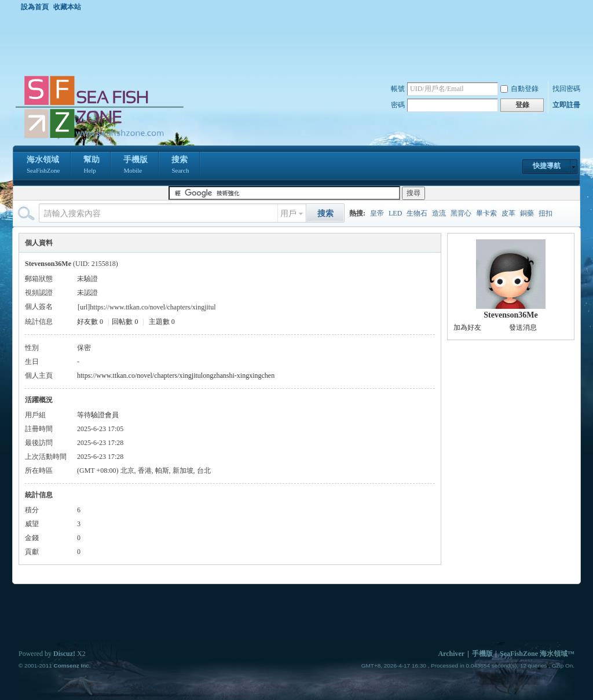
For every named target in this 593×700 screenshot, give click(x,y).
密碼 (398, 105)
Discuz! (64, 654)
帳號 (398, 89)
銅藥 (527, 213)
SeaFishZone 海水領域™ (537, 654)
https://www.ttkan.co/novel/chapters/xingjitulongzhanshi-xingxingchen (176, 375)
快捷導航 (547, 166)
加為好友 (467, 327)
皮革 (508, 213)
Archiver (451, 654)
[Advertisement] (299, 43)
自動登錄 (519, 89)
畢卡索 (486, 213)
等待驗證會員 (98, 415)
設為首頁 (35, 7)
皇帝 (377, 213)
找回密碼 (566, 89)
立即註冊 (566, 105)
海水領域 (43, 166)
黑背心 (461, 213)
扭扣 (546, 213)
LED (395, 213)
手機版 (136, 166)
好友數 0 (90, 322)
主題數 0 (162, 322)
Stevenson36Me (510, 315)
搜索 (180, 166)
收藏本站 (67, 7)
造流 (439, 213)
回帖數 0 (125, 322)
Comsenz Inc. (72, 666)
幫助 (91, 166)
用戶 (288, 214)
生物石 (417, 213)
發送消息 (523, 327)
